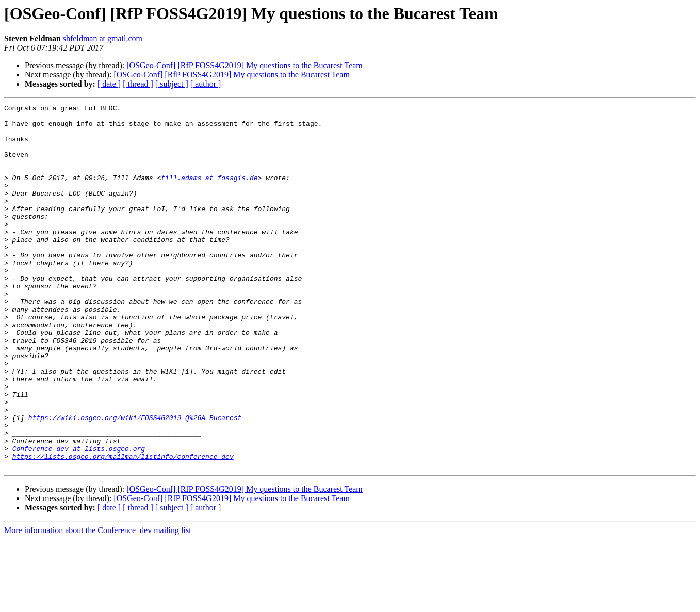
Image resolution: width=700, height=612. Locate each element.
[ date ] (109, 84)
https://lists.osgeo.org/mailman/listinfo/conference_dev (123, 527)
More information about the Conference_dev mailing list (98, 603)
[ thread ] (138, 84)
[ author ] (206, 84)
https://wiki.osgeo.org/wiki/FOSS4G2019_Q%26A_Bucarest (135, 481)
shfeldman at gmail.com (103, 38)
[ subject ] (172, 84)
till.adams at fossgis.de (209, 193)
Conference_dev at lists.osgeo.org (79, 518)
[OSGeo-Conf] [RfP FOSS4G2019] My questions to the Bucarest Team (245, 65)
